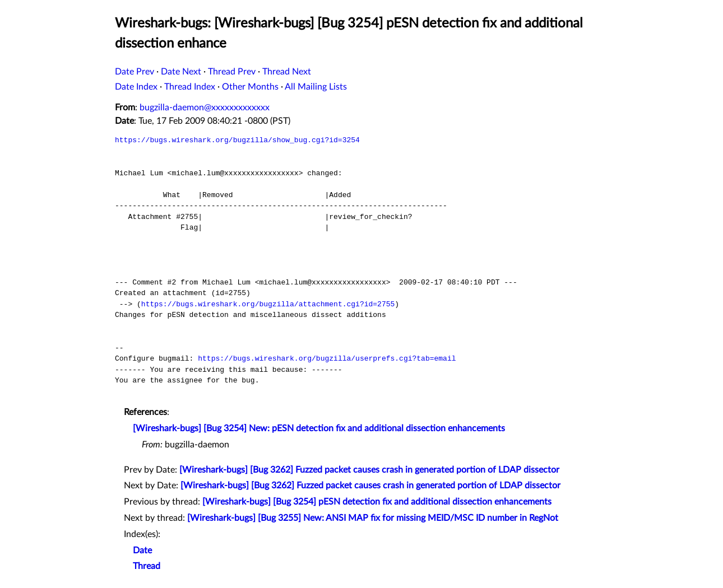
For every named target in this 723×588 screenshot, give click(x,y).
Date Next (181, 72)
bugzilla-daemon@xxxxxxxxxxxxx (205, 108)
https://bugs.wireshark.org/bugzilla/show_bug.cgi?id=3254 (237, 140)
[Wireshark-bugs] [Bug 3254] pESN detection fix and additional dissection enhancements (377, 502)
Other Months (250, 87)
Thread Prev (232, 72)
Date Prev (135, 72)
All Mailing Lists (316, 87)
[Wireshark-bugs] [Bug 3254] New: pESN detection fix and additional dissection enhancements (319, 428)
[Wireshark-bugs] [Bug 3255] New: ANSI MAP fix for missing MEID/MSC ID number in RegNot (373, 518)
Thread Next (287, 72)
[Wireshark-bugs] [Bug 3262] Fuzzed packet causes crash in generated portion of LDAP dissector (369, 470)
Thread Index (190, 87)
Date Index (136, 87)
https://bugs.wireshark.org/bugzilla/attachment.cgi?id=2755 (268, 304)
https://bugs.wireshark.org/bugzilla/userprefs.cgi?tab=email (327, 358)
